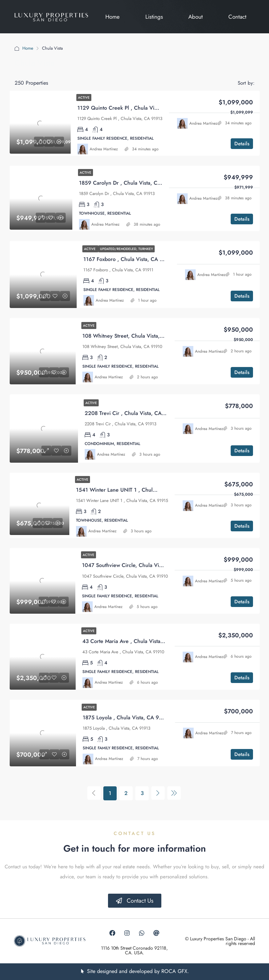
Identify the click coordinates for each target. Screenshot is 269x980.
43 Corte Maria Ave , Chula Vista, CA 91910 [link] (135, 641)
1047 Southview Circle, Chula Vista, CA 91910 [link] (137, 565)
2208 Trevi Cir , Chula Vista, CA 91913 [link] (131, 413)
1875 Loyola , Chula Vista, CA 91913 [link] (127, 717)
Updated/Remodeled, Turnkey (126, 249)
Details (242, 144)
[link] (40, 123)
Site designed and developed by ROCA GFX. (138, 971)
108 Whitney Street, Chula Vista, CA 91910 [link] (134, 336)
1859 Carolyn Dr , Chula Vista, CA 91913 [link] (128, 183)
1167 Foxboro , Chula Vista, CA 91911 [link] (129, 259)
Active (84, 97)
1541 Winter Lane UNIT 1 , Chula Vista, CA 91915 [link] (136, 490)
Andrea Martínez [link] (104, 149)
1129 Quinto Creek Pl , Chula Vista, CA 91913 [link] (133, 108)
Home (28, 48)
